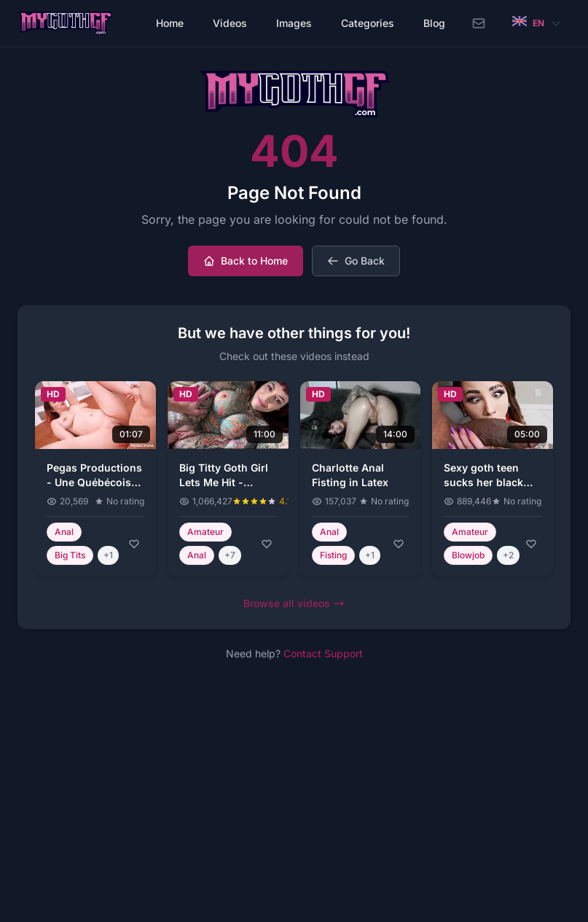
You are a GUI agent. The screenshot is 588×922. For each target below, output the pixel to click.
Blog (434, 23)
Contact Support (323, 653)
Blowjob (468, 555)
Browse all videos (294, 603)
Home (170, 23)
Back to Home (246, 261)
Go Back (356, 261)
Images (294, 23)
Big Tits (70, 555)
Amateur (205, 532)
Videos (230, 23)
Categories (368, 23)
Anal (64, 532)
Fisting (333, 555)
